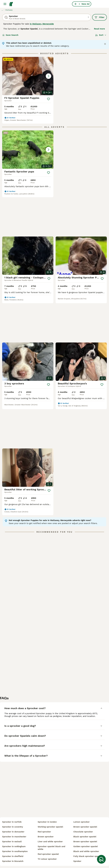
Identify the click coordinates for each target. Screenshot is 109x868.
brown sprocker (46, 837)
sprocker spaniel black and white (51, 848)
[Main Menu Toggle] (5, 4)
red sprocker (44, 832)
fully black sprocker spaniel (88, 856)
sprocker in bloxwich (13, 861)
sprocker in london (47, 822)
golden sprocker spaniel (86, 846)
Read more (99, 29)
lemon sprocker (81, 822)
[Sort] (101, 35)
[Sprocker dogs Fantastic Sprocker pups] (28, 150)
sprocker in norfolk (12, 822)
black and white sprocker (86, 851)
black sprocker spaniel (85, 837)
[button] (28, 76)
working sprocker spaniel (50, 827)
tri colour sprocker (47, 859)
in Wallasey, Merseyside (42, 24)
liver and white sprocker (50, 842)
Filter (100, 17)
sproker (77, 861)
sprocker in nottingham (14, 846)
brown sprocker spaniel (85, 827)
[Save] (48, 99)
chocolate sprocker (83, 832)
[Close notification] (105, 44)
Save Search (10, 35)
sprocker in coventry (13, 827)
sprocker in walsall (12, 842)
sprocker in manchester (14, 837)
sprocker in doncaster (13, 832)
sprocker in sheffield (13, 856)
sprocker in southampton (15, 851)
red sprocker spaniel (48, 854)
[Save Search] (101, 859)
